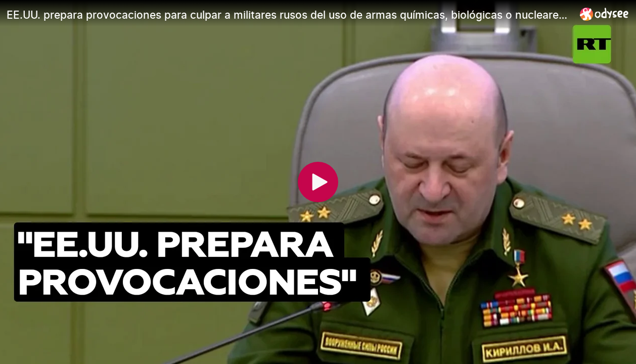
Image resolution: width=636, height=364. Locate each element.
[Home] (604, 14)
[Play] (318, 182)
